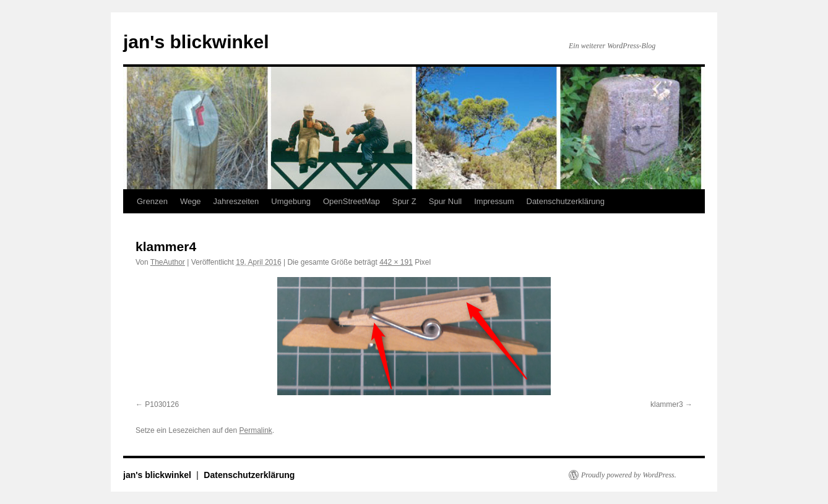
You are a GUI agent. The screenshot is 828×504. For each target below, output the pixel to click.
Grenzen (152, 201)
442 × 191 (396, 262)
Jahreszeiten (236, 201)
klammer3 (667, 404)
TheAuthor (168, 262)
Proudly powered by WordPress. (629, 475)
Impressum (494, 201)
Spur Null (445, 201)
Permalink (255, 430)
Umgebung (291, 201)
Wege (191, 201)
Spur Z (404, 201)
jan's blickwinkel (196, 42)
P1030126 (162, 404)
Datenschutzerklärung (566, 201)
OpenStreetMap (351, 201)
